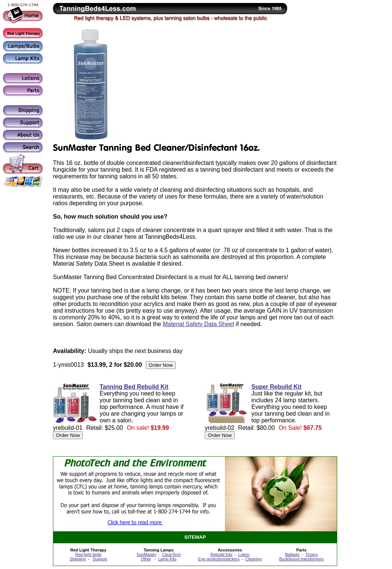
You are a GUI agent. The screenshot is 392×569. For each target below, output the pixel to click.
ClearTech (172, 554)
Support (100, 559)
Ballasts (292, 554)
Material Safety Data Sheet (198, 324)
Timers (312, 554)
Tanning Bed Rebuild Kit (134, 387)
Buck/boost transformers (302, 559)
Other (146, 559)
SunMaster (146, 554)
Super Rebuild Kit (276, 387)
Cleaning (253, 559)
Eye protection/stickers (219, 559)
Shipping (78, 559)
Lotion (244, 554)
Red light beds (88, 554)
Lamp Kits (167, 559)
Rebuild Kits (221, 554)
